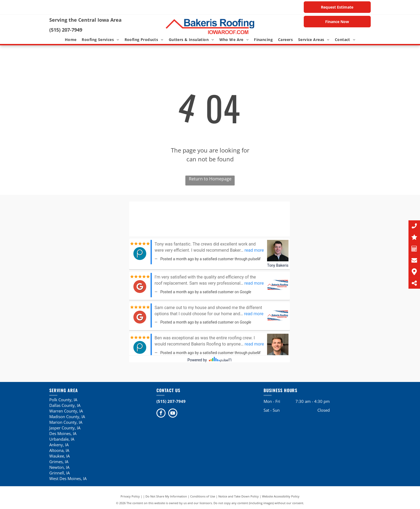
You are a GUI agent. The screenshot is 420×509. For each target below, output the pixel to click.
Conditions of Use (203, 496)
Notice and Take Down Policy (239, 496)
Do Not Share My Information (166, 496)
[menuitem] (71, 40)
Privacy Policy (130, 496)
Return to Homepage (210, 179)
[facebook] (161, 414)
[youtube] (173, 414)
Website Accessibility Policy (281, 496)
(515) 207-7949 (66, 30)
